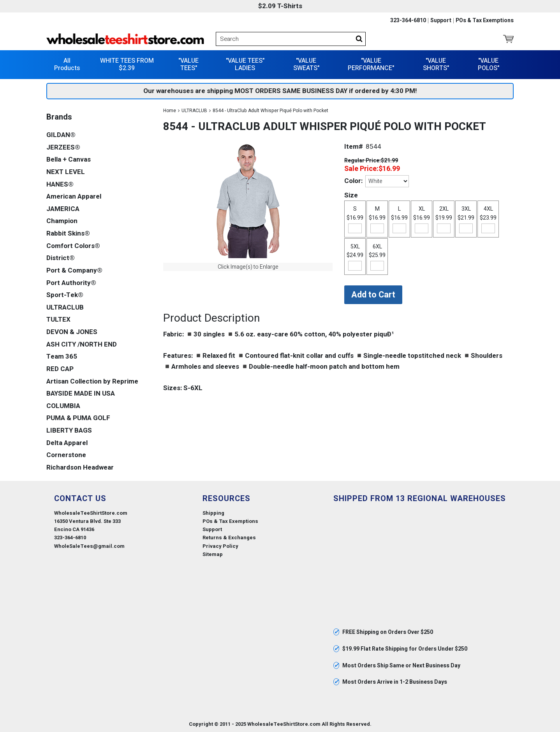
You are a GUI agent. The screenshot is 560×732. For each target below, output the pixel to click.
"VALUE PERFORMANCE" (371, 64)
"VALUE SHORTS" (436, 64)
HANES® (60, 184)
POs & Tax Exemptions (485, 21)
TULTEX (58, 319)
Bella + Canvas (69, 159)
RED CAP (60, 369)
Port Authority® (71, 282)
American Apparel (74, 196)
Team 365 (62, 356)
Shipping (213, 513)
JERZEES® (63, 147)
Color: (353, 180)
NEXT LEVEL (66, 172)
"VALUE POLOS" (489, 64)
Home (170, 110)
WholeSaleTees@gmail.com (89, 546)
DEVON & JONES (72, 332)
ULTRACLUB (194, 110)
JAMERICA (63, 209)
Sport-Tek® (65, 295)
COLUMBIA (63, 406)
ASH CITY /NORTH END (82, 344)
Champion (62, 221)
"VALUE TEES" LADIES (245, 64)
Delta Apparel (67, 443)
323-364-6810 (408, 21)
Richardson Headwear (80, 467)
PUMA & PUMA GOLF (78, 418)
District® (61, 258)
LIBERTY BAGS (69, 430)
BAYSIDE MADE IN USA (81, 393)
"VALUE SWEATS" (306, 64)
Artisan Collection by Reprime (92, 381)
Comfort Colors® (73, 245)
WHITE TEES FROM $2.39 (127, 64)
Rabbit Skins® (68, 233)
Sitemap (213, 554)
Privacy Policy (220, 546)
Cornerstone (66, 455)
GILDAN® (61, 135)
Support (441, 21)
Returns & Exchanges (229, 538)
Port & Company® (74, 270)
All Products (67, 64)
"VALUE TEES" (188, 64)
